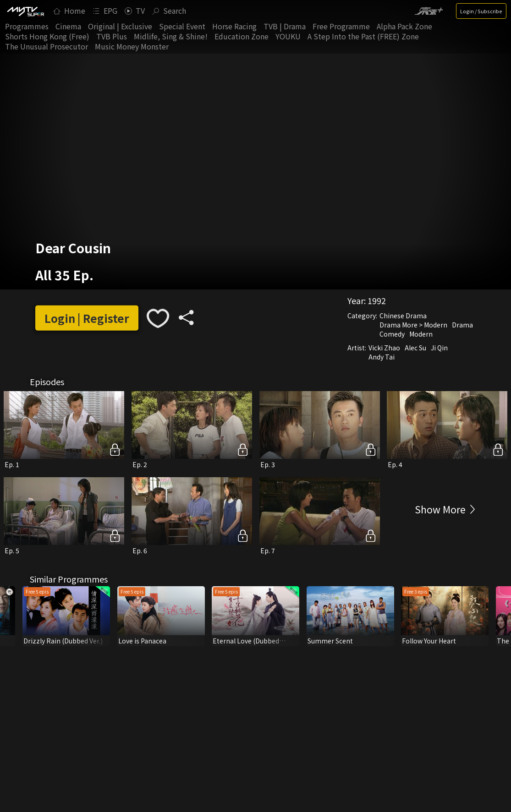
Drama (462, 325)
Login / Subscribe (481, 11)
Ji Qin (439, 348)
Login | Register (87, 318)
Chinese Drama (403, 316)
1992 (377, 300)
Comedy (392, 334)
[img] (25, 11)
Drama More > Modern (413, 325)
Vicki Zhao (384, 348)
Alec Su (415, 348)
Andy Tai (382, 357)
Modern (421, 334)
